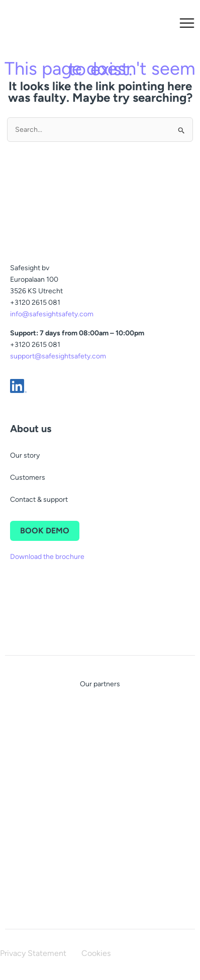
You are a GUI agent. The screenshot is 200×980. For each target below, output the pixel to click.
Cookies (96, 953)
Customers (28, 477)
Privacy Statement (33, 953)
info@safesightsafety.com (52, 314)
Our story (25, 455)
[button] (180, 24)
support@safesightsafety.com (58, 356)
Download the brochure (47, 557)
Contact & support (39, 500)
